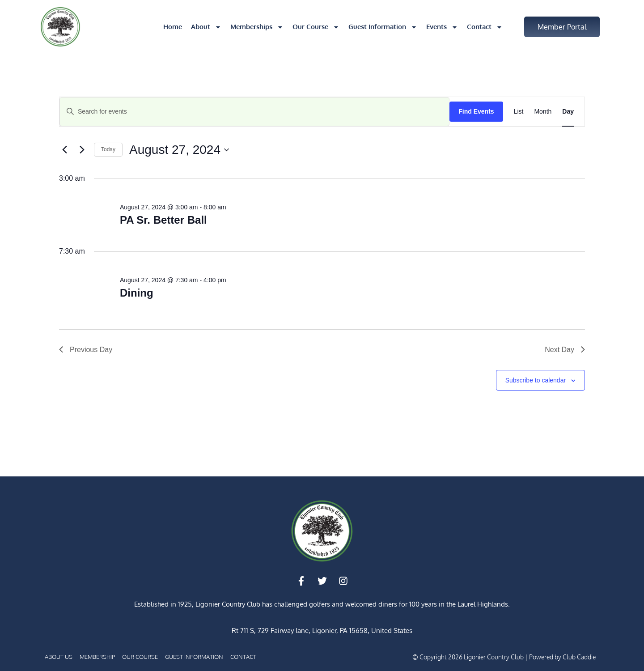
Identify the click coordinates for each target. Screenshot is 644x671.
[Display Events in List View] (519, 112)
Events (442, 27)
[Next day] (82, 150)
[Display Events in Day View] (568, 112)
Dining (137, 293)
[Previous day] (64, 150)
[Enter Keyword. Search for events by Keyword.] (254, 112)
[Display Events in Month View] (543, 112)
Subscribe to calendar (536, 380)
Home (173, 27)
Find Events (476, 111)
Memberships (257, 27)
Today (108, 149)
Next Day (565, 350)
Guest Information (383, 27)
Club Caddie (579, 657)
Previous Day (86, 350)
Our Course (316, 27)
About (206, 27)
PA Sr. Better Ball (163, 220)
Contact (485, 27)
